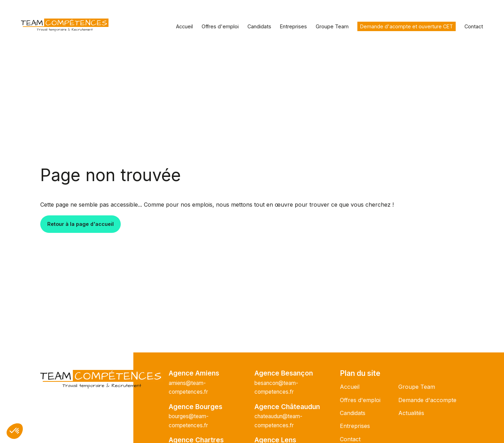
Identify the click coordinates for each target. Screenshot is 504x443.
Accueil (184, 26)
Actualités (411, 413)
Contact (474, 26)
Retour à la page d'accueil (80, 224)
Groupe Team (332, 26)
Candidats (259, 26)
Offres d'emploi (220, 26)
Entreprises (293, 26)
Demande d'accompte (427, 400)
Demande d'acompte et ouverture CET (407, 26)
